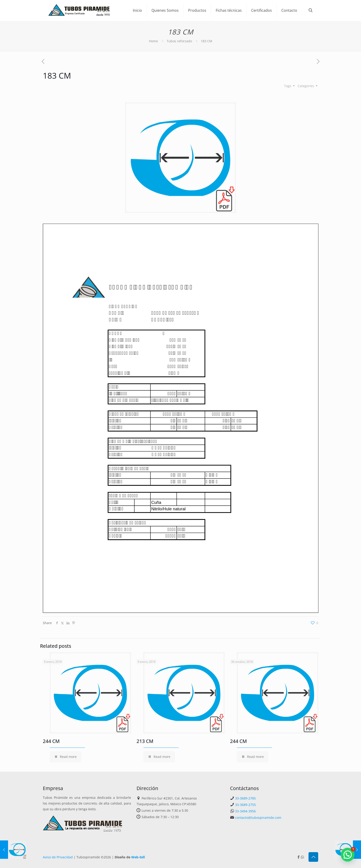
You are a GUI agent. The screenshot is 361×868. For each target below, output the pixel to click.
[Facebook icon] (298, 857)
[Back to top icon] (313, 857)
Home (153, 41)
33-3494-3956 (245, 811)
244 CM (51, 741)
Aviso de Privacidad (58, 857)
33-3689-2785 (245, 798)
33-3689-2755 (245, 805)
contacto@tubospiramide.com (258, 818)
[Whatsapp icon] (302, 857)
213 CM (145, 741)
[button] (348, 855)
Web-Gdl (138, 857)
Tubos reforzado (179, 41)
